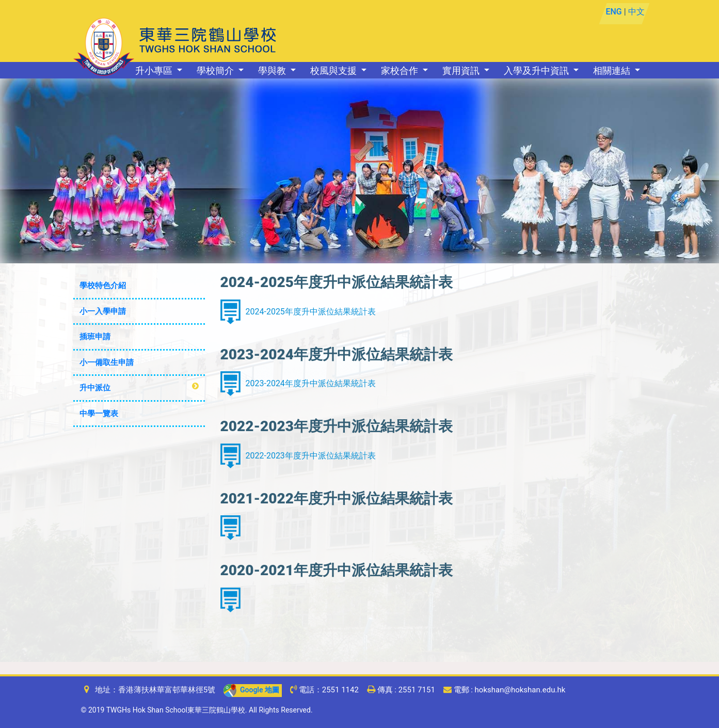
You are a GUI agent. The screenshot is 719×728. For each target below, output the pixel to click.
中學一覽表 (99, 414)
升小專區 (155, 70)
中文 (636, 12)
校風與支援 (334, 70)
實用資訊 (462, 70)
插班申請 (95, 337)
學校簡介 (216, 70)
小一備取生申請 (107, 362)
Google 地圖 (251, 690)
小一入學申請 (103, 311)
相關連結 (613, 70)
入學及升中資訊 (537, 70)
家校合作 (401, 70)
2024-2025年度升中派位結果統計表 (311, 312)
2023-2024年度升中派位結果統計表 (311, 383)
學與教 (273, 70)
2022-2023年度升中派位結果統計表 (311, 456)
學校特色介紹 (103, 286)
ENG (614, 12)
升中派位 (95, 388)
